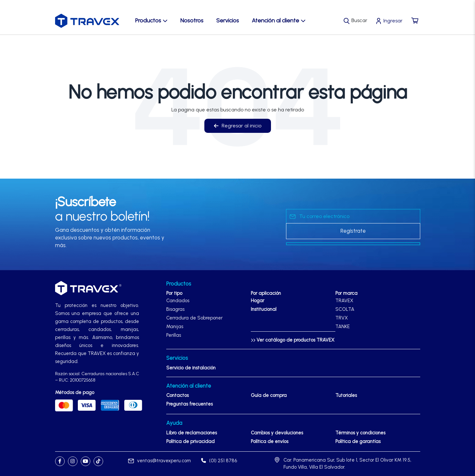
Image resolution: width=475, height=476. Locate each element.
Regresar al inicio (238, 126)
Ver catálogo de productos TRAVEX (293, 340)
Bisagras (175, 309)
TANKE (343, 327)
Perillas (174, 335)
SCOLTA (345, 309)
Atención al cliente (279, 20)
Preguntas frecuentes (189, 404)
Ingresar (393, 21)
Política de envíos (270, 441)
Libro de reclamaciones (192, 433)
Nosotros (192, 20)
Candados (178, 301)
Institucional (264, 309)
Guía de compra (269, 395)
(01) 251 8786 (219, 461)
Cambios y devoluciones (277, 433)
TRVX (342, 318)
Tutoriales (346, 395)
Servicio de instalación (191, 368)
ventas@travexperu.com (160, 461)
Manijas (175, 327)
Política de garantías (358, 441)
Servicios (228, 20)
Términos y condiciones (360, 433)
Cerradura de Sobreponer (194, 318)
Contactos (177, 395)
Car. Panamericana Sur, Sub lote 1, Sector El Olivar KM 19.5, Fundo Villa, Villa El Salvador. (347, 464)
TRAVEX (344, 301)
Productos (151, 20)
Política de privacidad (190, 441)
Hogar (258, 301)
